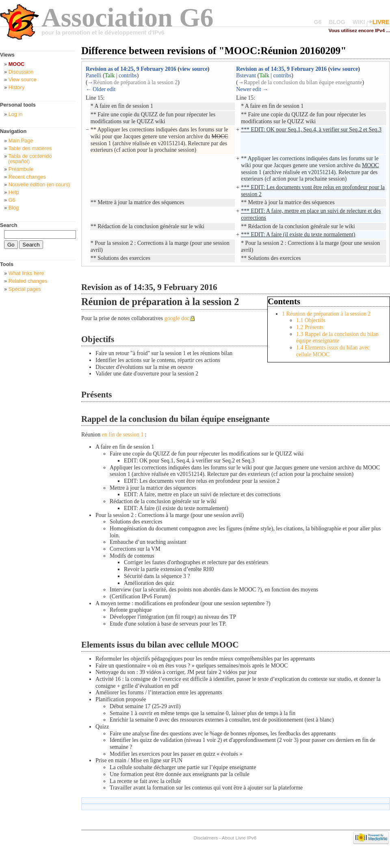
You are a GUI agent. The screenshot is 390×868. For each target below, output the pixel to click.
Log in (16, 114)
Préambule (21, 169)
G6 (318, 22)
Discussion (21, 72)
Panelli (94, 75)
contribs (128, 75)
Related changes (28, 281)
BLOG (337, 22)
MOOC (17, 64)
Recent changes (27, 177)
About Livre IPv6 (239, 838)
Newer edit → (252, 89)
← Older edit (101, 89)
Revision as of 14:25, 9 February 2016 (131, 69)
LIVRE (381, 22)
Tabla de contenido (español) (30, 159)
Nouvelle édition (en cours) (39, 184)
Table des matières (30, 148)
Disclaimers (206, 838)
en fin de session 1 (123, 435)
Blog (14, 208)
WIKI (359, 22)
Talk (110, 75)
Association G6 (128, 17)
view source (194, 69)
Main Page (21, 141)
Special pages (25, 289)
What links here (26, 273)
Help (14, 192)
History (17, 87)
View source (23, 80)
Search (9, 225)
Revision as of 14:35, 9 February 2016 (281, 69)
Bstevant (246, 75)
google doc (177, 318)
